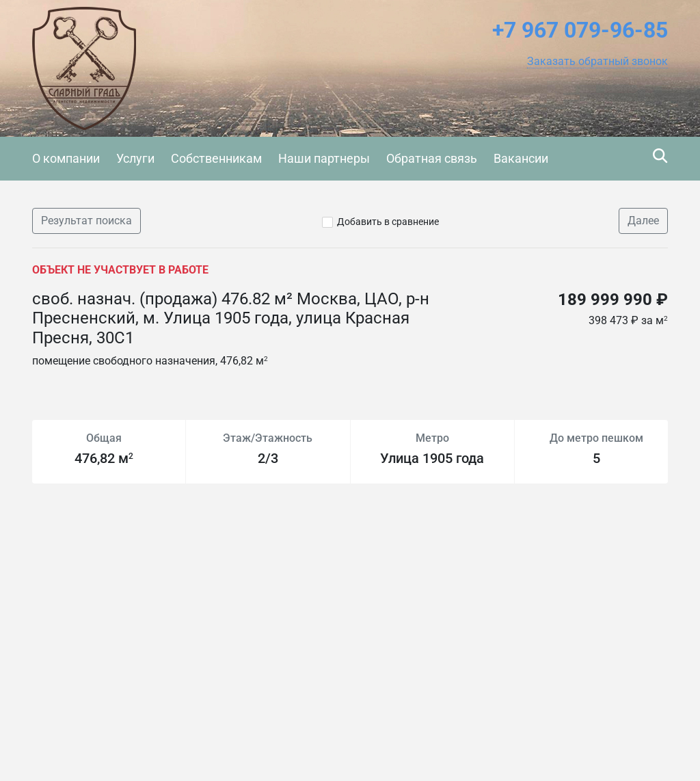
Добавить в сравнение (388, 222)
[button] (597, 62)
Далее (643, 221)
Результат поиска (86, 221)
